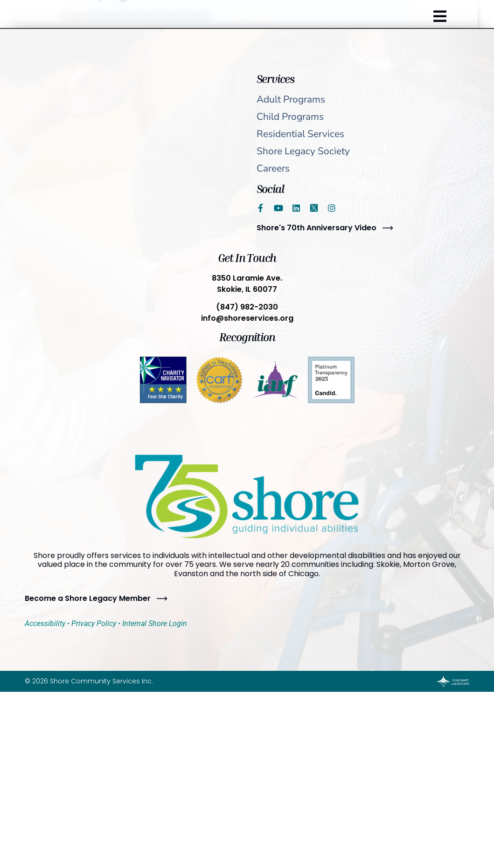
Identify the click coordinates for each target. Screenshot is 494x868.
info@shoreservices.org (247, 318)
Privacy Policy (94, 623)
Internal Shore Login (155, 623)
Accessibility (45, 623)
